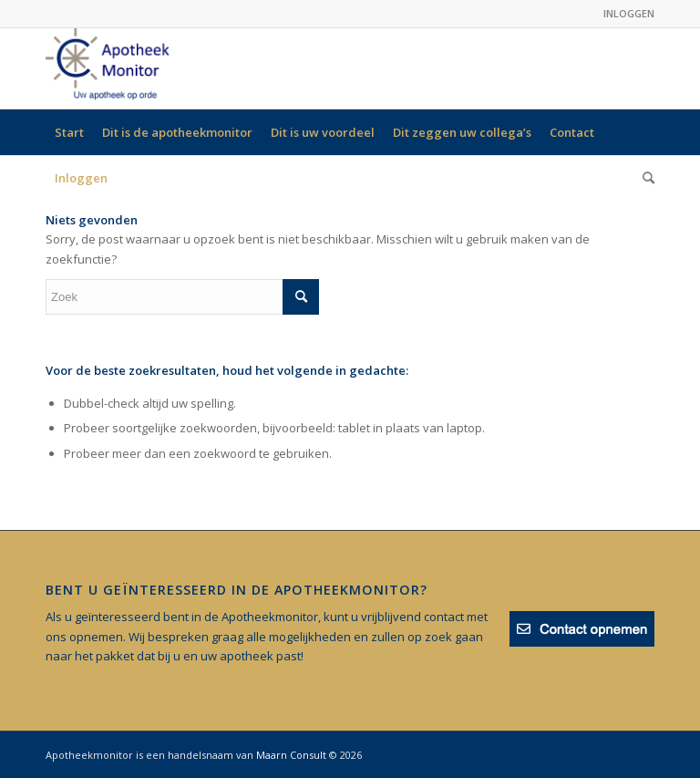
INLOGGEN (629, 13)
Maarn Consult (291, 755)
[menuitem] (69, 132)
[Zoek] (644, 178)
